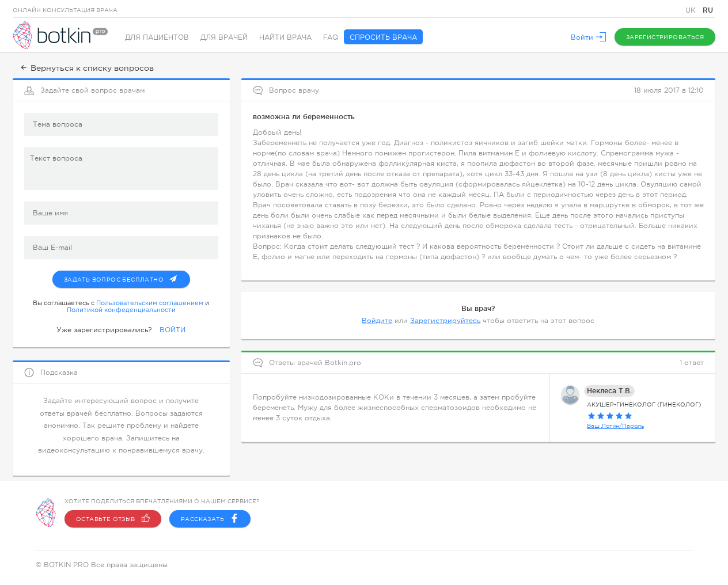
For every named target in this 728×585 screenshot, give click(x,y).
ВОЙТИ (172, 330)
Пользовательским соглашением (150, 303)
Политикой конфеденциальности (121, 310)
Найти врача (285, 37)
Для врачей (224, 37)
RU (708, 10)
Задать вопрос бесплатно (127, 277)
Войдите (377, 321)
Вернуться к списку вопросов (86, 68)
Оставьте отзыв (113, 519)
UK (692, 10)
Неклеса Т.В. (609, 391)
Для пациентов (157, 37)
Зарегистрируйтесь (445, 321)
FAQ (331, 37)
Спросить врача (383, 37)
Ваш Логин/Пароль (615, 426)
